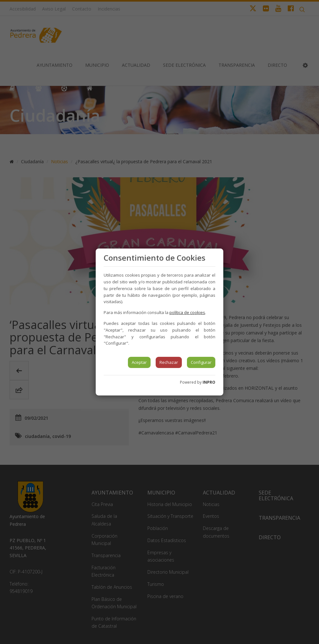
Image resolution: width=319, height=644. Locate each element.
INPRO (209, 382)
